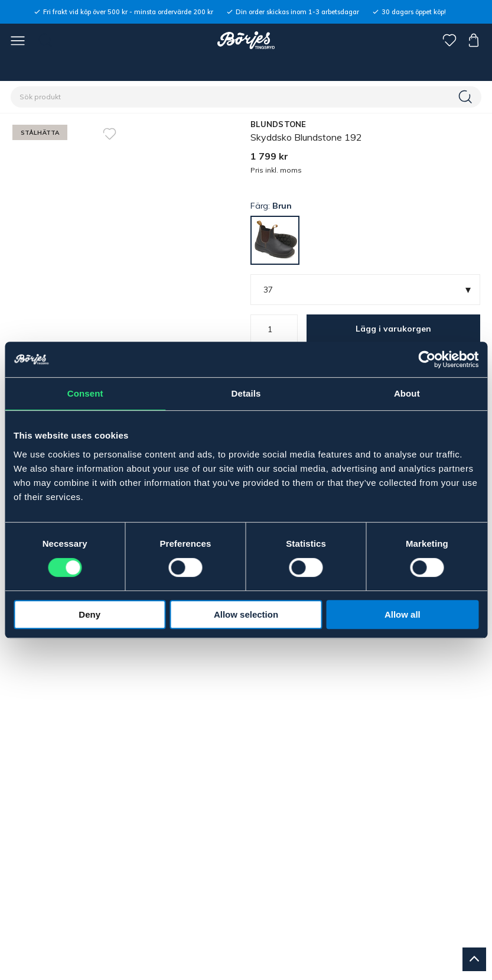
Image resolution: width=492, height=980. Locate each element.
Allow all (403, 614)
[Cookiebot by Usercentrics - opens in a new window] (427, 359)
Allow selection (246, 614)
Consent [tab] (85, 393)
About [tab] (407, 393)
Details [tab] (246, 393)
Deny (89, 614)
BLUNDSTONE (278, 124)
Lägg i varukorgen (393, 329)
